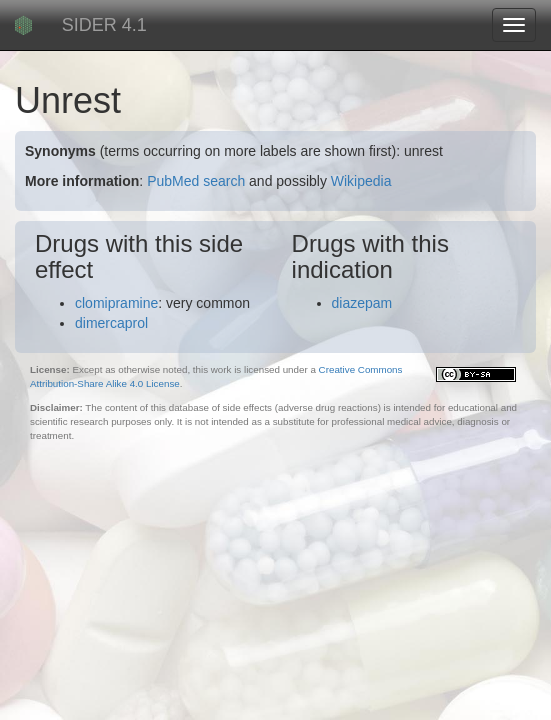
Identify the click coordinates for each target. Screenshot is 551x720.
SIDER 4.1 (104, 25)
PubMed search (196, 181)
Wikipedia (361, 181)
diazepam (362, 303)
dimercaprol (111, 323)
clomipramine (116, 303)
